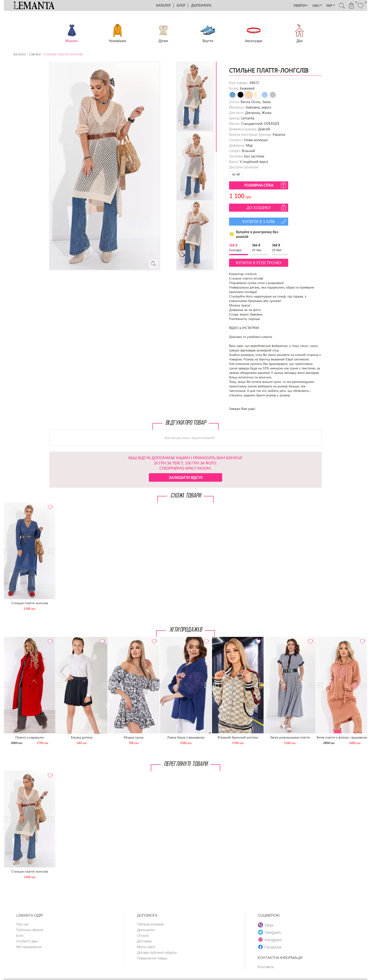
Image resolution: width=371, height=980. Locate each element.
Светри (35, 54)
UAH (312, 5)
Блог (181, 5)
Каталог (164, 5)
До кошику (267, 207)
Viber (266, 925)
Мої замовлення (29, 948)
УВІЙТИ (294, 5)
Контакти (266, 967)
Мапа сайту (146, 948)
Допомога (201, 5)
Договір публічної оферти (157, 954)
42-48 (236, 174)
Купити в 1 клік (265, 221)
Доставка (145, 942)
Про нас (23, 924)
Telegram (269, 932)
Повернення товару (153, 960)
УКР (327, 5)
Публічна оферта (30, 930)
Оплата (143, 936)
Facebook (270, 947)
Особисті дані (27, 942)
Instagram (270, 940)
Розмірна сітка (266, 185)
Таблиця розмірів (151, 924)
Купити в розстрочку (259, 263)
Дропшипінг (147, 930)
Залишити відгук (186, 477)
